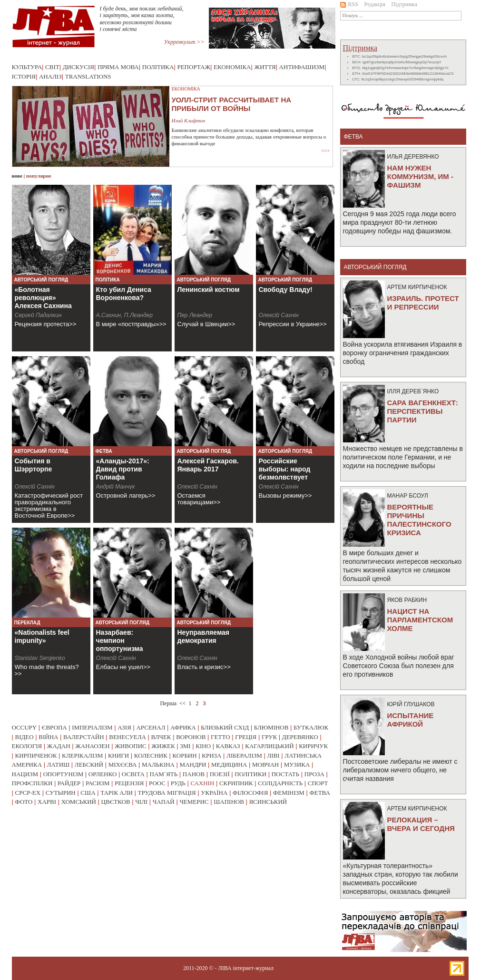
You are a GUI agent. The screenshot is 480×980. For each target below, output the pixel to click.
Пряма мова (118, 67)
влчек (161, 737)
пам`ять (164, 774)
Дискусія (78, 67)
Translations (88, 76)
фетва (319, 793)
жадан (59, 746)
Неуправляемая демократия (204, 636)
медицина (229, 765)
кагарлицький (269, 746)
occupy (24, 727)
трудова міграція (167, 793)
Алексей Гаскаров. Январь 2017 (208, 465)
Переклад (27, 623)
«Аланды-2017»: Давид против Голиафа (123, 469)
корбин (184, 755)
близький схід (225, 727)
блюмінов (271, 727)
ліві (273, 755)
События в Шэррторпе (34, 465)
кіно (203, 746)
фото (24, 802)
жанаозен (92, 746)
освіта (133, 774)
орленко (103, 774)
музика (297, 765)
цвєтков (116, 802)
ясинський (268, 802)
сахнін (202, 783)
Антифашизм (302, 67)
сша (88, 793)
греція (246, 737)
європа (54, 727)
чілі (141, 802)
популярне (39, 176)
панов (194, 774)
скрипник (236, 783)
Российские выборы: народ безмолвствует (285, 469)
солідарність (280, 783)
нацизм (25, 774)
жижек (163, 746)
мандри (193, 765)
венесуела (127, 737)
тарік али (117, 793)
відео (24, 737)
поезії (220, 774)
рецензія (129, 783)
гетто (220, 737)
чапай (164, 802)
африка (183, 727)
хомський (79, 802)
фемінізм (289, 793)
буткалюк (311, 727)
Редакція (375, 4)
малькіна (158, 765)
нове (17, 176)
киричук (313, 746)
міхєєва (123, 765)
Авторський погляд (41, 280)
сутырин (61, 793)
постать (286, 774)
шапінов (229, 802)
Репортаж (194, 67)
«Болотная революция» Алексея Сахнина (43, 298)
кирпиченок (36, 755)
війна (48, 737)
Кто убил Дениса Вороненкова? (124, 294)
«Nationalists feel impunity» (42, 636)
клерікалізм (82, 755)
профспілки (32, 783)
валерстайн (84, 737)
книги (118, 755)
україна (214, 793)
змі (185, 746)
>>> (326, 150)
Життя (265, 67)
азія (124, 727)
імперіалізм (92, 727)
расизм (98, 783)
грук (269, 737)
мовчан (265, 765)
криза (211, 755)
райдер (69, 783)
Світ (52, 67)
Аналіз (50, 76)
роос (157, 783)
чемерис (194, 802)
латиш (59, 765)
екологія (27, 746)
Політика (158, 67)
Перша (168, 703)
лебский (89, 765)
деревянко (300, 737)
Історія (24, 76)
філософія (250, 793)
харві (47, 802)
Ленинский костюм (209, 290)
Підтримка (405, 4)
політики (250, 774)
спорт (318, 783)
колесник (151, 755)
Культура (27, 67)
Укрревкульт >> (184, 42)
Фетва (104, 451)
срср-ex (28, 793)
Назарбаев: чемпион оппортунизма (120, 640)
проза (314, 774)
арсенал (151, 727)
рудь (178, 783)
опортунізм (64, 774)
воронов (191, 737)
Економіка (232, 67)
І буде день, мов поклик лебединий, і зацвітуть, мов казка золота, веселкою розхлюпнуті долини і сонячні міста (142, 19)
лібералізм (244, 755)
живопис (131, 746)
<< (183, 703)
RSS (349, 4)
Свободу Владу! (286, 290)
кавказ (228, 746)
